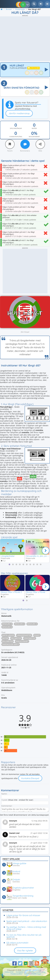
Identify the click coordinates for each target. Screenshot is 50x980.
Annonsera (37, 970)
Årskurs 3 (7, 624)
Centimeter (30, 638)
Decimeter (16, 638)
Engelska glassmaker (23, 888)
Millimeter (8, 641)
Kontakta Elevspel (30, 778)
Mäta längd (8, 635)
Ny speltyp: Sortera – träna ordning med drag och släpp (26, 928)
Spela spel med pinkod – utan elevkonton (27, 921)
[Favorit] (10, 144)
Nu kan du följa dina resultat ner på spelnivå (24, 936)
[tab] (9, 564)
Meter (5, 638)
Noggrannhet (34, 137)
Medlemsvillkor (17, 974)
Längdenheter (8, 556)
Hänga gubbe (19, 863)
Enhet (37, 635)
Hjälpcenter (9, 972)
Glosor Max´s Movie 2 (11, 592)
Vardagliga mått (11, 644)
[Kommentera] (25, 144)
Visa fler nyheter (25, 950)
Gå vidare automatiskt (17, 943)
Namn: (4, 794)
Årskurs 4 (20, 624)
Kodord (16, 871)
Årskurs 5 (32, 624)
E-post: (5, 800)
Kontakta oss (21, 972)
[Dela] (40, 144)
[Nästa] (46, 551)
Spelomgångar (16, 128)
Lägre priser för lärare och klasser (23, 915)
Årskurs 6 (7, 627)
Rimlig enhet (22, 641)
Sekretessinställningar (33, 974)
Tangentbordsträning (23, 896)
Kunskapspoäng (16, 137)
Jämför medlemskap (19, 113)
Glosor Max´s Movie (36, 592)
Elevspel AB (26, 970)
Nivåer (34, 128)
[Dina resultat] (28, 5)
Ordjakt (16, 880)
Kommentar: (7, 806)
